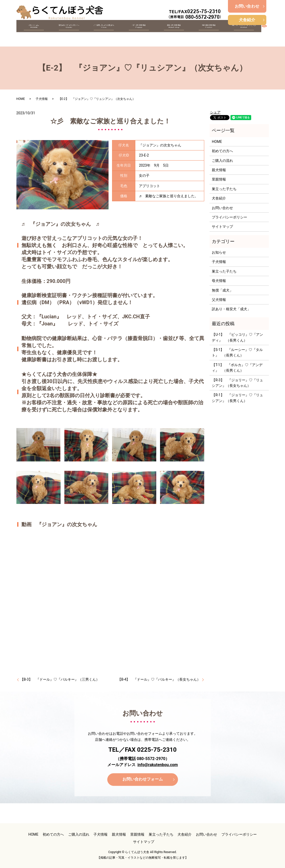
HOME (21, 99)
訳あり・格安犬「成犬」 (231, 309)
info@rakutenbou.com (158, 765)
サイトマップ (222, 227)
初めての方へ (69, 33)
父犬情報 (219, 300)
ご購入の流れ (104, 33)
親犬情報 (174, 33)
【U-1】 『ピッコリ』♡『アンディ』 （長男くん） (237, 337)
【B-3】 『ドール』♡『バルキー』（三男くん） (60, 679)
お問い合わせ (247, 6)
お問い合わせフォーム (143, 779)
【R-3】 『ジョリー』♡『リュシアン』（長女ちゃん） (237, 383)
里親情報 (209, 33)
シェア (215, 112)
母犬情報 (219, 281)
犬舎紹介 (247, 20)
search (267, 33)
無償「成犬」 (222, 290)
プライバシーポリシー (229, 217)
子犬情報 (139, 33)
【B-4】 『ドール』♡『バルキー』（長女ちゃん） (159, 679)
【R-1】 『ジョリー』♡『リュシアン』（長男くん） (237, 398)
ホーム (34, 33)
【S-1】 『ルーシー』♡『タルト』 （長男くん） (237, 352)
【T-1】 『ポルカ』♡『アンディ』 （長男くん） (237, 368)
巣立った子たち (244, 33)
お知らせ (219, 252)
